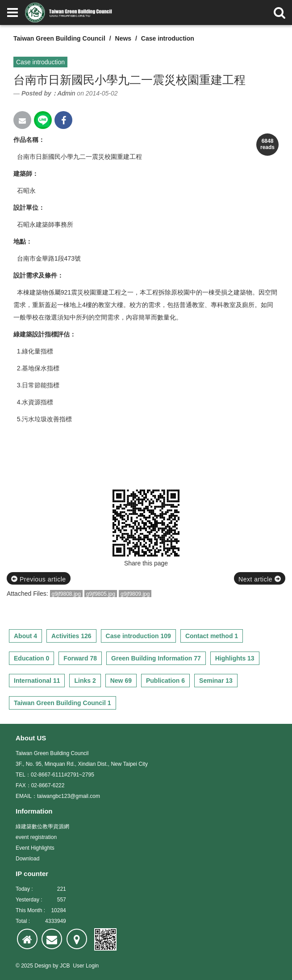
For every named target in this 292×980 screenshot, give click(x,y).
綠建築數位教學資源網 (42, 826)
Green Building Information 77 (156, 658)
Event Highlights (35, 848)
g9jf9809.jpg (135, 594)
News (123, 38)
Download (27, 859)
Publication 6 (165, 681)
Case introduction (168, 38)
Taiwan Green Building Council (59, 38)
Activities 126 (71, 636)
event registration (36, 837)
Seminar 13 (216, 681)
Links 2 (85, 681)
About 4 (25, 636)
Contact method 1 (212, 636)
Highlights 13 (235, 658)
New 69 (121, 681)
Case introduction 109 (138, 636)
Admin (67, 93)
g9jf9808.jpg (66, 594)
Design (43, 966)
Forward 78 (80, 658)
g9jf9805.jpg (101, 594)
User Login (86, 966)
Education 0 (31, 658)
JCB (65, 966)
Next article (260, 579)
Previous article (39, 579)
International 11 (37, 681)
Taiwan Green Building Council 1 (63, 703)
